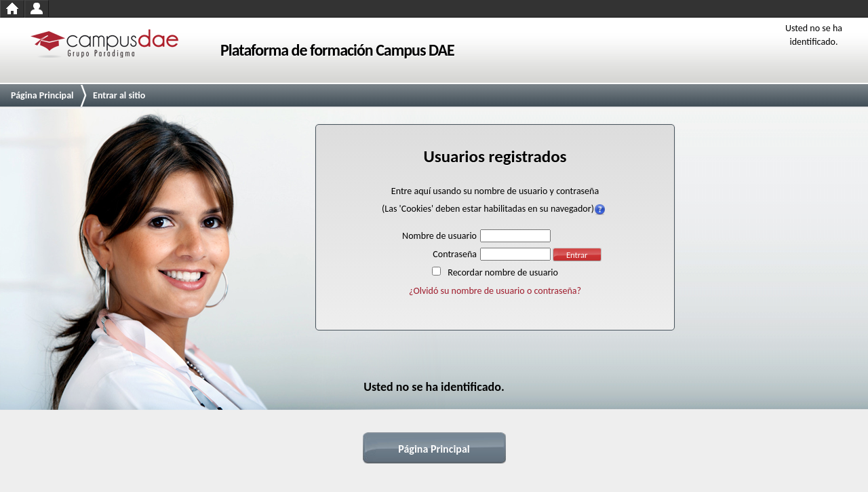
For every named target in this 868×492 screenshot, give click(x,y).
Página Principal (42, 95)
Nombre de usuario (439, 236)
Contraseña (455, 254)
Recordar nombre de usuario (503, 272)
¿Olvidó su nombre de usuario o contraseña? (495, 291)
